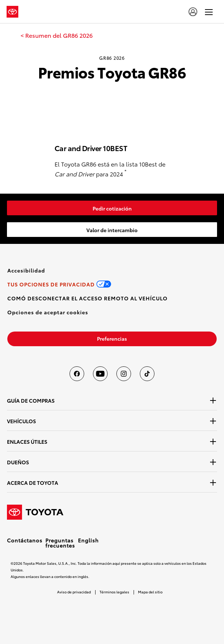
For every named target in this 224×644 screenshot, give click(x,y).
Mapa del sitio (150, 592)
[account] (193, 12)
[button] (48, 312)
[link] (57, 35)
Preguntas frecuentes (60, 543)
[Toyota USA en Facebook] (77, 374)
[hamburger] (209, 12)
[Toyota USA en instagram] (124, 374)
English (88, 540)
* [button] (126, 171)
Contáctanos (25, 540)
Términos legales (114, 592)
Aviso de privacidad (74, 592)
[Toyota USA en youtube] (100, 374)
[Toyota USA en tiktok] (147, 374)
